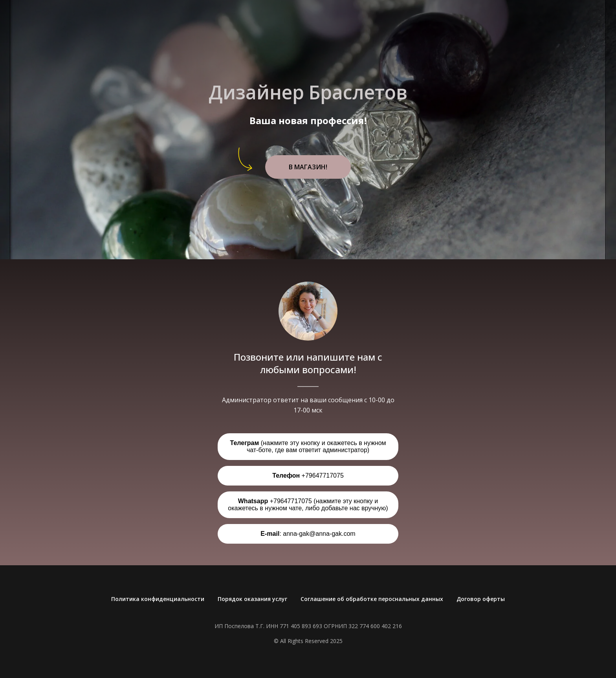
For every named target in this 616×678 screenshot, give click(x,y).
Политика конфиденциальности (158, 599)
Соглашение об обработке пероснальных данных (372, 599)
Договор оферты (481, 599)
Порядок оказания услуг (252, 599)
